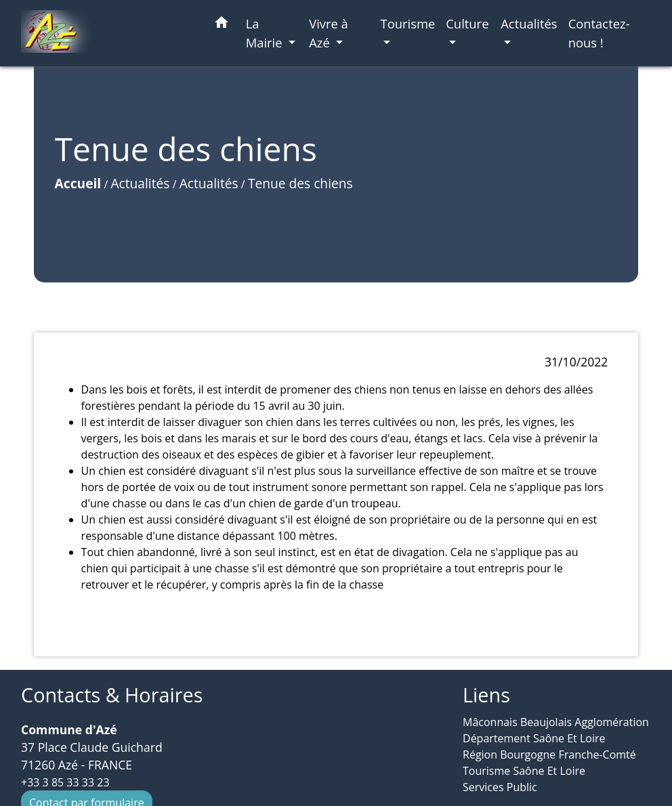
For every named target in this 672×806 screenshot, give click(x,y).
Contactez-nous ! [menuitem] (599, 33)
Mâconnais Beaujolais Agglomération (556, 722)
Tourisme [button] (408, 23)
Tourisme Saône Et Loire (524, 771)
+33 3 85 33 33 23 (65, 782)
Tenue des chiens (300, 183)
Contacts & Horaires (112, 695)
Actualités (140, 183)
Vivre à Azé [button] (329, 33)
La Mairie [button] (266, 33)
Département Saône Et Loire (534, 738)
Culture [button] (467, 23)
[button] (222, 25)
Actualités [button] (529, 23)
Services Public (500, 787)
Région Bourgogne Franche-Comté (549, 755)
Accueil (78, 183)
